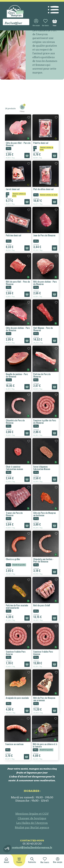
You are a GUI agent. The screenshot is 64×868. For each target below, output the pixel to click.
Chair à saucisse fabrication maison (14, 468)
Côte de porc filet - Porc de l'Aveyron (18, 144)
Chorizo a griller (13, 559)
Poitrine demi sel (13, 235)
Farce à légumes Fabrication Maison (42, 468)
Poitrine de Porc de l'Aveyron (42, 375)
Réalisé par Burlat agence (32, 827)
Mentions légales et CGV (32, 814)
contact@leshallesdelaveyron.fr (32, 847)
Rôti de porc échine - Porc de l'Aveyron (45, 283)
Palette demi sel (41, 143)
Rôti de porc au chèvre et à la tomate (45, 745)
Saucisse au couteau (14, 744)
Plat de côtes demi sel (43, 189)
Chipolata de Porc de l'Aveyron (15, 422)
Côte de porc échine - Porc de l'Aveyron (18, 329)
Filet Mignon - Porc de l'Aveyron (43, 329)
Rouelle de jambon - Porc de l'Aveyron (17, 375)
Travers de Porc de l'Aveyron (14, 514)
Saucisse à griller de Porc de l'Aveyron (45, 422)
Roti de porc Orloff (42, 605)
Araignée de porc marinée (17, 698)
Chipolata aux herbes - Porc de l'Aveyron (43, 560)
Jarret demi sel (13, 189)
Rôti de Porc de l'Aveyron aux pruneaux (44, 699)
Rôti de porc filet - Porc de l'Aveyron (18, 283)
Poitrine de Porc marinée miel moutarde (17, 606)
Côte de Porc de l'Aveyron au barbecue (44, 514)
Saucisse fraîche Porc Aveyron (16, 653)
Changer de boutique (32, 818)
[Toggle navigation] (53, 8)
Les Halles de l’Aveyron (32, 823)
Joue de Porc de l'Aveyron (44, 235)
